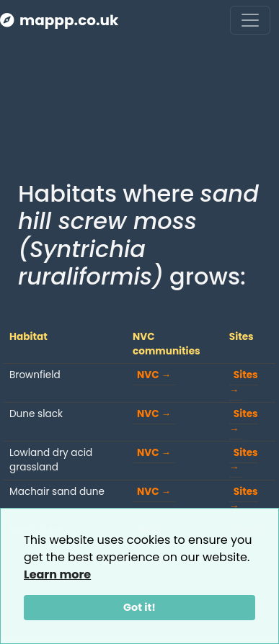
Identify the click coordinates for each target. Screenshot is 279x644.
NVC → (154, 375)
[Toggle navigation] (250, 20)
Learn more (57, 574)
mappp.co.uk (59, 20)
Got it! (139, 607)
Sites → (244, 382)
